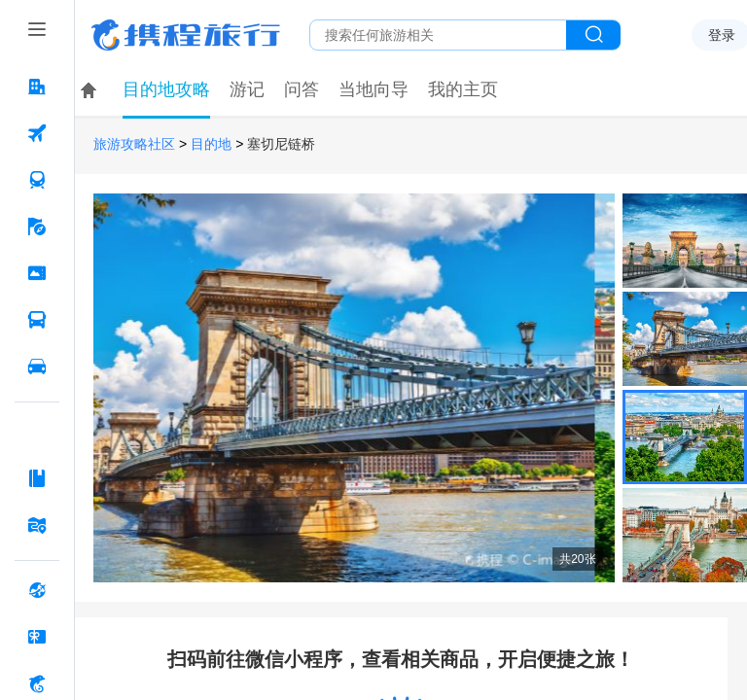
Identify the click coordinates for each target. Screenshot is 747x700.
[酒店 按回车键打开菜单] (37, 87)
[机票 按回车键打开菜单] (37, 133)
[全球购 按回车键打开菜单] (37, 590)
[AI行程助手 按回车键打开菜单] (37, 432)
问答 (302, 89)
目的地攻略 (166, 89)
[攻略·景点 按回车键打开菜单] (37, 478)
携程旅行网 (186, 35)
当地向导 (373, 89)
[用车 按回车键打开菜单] (37, 367)
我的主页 (463, 89)
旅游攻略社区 (134, 144)
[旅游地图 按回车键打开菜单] (37, 525)
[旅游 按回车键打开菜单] (37, 227)
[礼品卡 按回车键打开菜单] (37, 637)
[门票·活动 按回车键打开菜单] (37, 273)
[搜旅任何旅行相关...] (438, 35)
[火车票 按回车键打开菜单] (37, 180)
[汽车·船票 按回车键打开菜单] (37, 320)
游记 (247, 89)
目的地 (211, 144)
